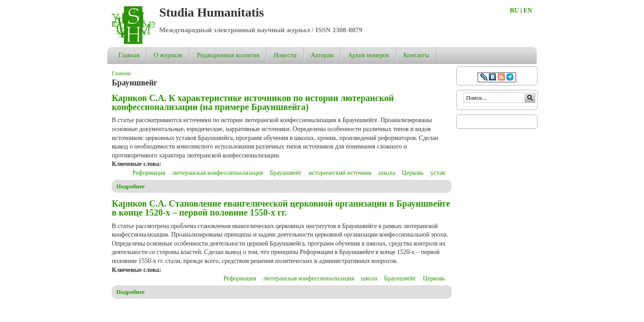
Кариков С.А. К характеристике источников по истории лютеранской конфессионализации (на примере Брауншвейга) (253, 102)
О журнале (168, 55)
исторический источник (340, 173)
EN (527, 11)
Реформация (149, 173)
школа (387, 173)
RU (514, 11)
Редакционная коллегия (228, 55)
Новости (285, 55)
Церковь (413, 173)
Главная (129, 55)
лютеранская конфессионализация (217, 173)
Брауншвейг (286, 173)
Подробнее (131, 186)
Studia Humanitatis (212, 12)
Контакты (416, 55)
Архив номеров (369, 55)
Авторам (322, 55)
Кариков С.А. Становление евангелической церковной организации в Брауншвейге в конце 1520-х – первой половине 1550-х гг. (281, 208)
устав (438, 173)
